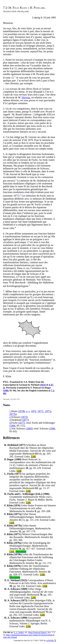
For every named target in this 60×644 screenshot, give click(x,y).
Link (33, 456)
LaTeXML (51, 640)
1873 (24, 417)
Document (21, 551)
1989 (6, 391)
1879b (22, 411)
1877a (48, 411)
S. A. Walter (19, 632)
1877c (41, 411)
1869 (29, 429)
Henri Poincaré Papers (37, 632)
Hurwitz (26, 97)
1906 (13, 426)
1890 (52, 429)
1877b (13, 414)
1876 (34, 411)
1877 (25, 420)
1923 (43, 385)
